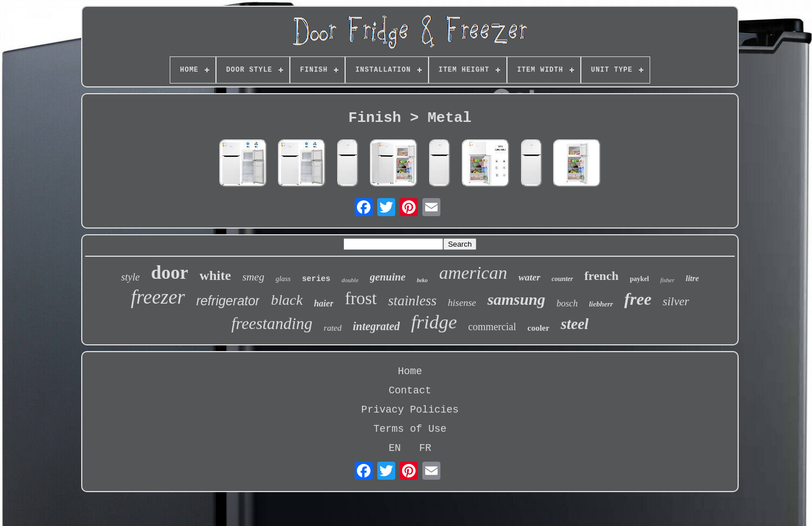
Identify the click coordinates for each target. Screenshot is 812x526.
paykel (639, 279)
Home (410, 371)
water (529, 277)
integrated (376, 326)
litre (692, 279)
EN (395, 448)
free (638, 299)
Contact (410, 391)
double (350, 280)
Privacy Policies (410, 410)
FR (425, 448)
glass (283, 279)
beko (422, 280)
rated (333, 328)
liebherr (601, 304)
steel (574, 324)
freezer (158, 297)
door (170, 273)
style (131, 277)
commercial (492, 327)
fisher (667, 280)
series (316, 279)
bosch (567, 303)
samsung (516, 299)
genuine (388, 277)
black (286, 300)
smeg (253, 277)
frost (361, 298)
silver (676, 301)
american (473, 273)
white (215, 275)
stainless (412, 301)
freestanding (272, 323)
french (601, 276)
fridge (434, 322)
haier (324, 303)
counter (562, 279)
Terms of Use (410, 429)
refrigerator (228, 301)
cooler (538, 328)
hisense (462, 303)
